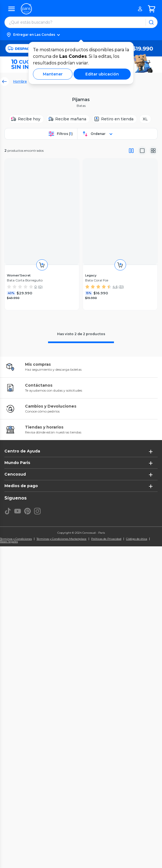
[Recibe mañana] (68, 119)
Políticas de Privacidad (106, 539)
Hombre (20, 81)
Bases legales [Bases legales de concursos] (9, 542)
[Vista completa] (131, 151)
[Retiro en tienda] (114, 119)
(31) (121, 287)
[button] (81, 35)
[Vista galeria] (153, 151)
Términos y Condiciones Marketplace (62, 539)
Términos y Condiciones (16, 539)
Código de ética (137, 539)
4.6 (115, 287)
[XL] (145, 119)
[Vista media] (142, 151)
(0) (40, 287)
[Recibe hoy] (26, 119)
